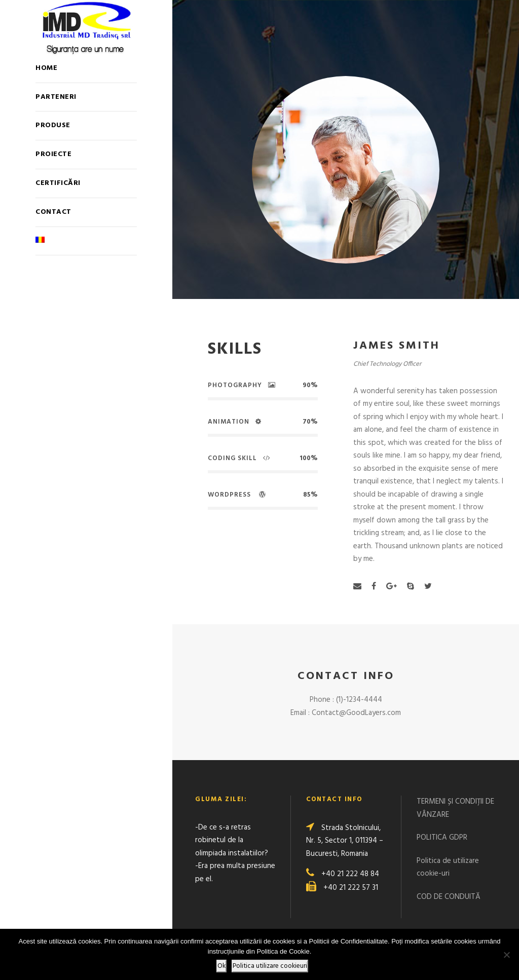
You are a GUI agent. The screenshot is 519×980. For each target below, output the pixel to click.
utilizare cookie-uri (448, 868)
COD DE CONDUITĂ (449, 897)
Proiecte (53, 154)
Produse (53, 125)
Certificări (58, 183)
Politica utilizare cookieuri (270, 966)
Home (46, 68)
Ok (221, 966)
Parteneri (56, 97)
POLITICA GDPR (442, 838)
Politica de (435, 861)
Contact (53, 212)
